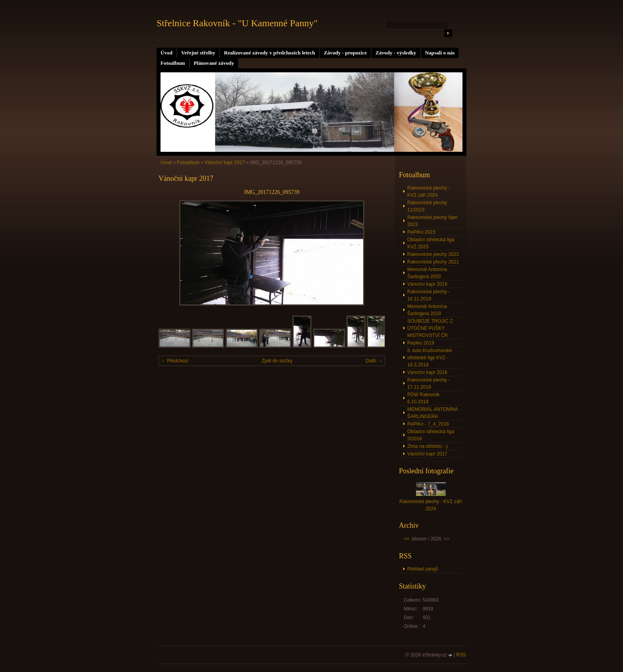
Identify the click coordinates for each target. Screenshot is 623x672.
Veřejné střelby (198, 53)
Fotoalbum (173, 63)
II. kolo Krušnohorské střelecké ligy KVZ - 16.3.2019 (430, 358)
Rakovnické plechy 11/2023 (427, 206)
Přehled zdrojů (423, 569)
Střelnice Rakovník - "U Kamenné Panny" (237, 23)
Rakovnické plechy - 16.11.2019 (429, 295)
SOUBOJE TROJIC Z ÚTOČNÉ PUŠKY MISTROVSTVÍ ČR (430, 328)
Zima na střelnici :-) (428, 446)
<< (407, 539)
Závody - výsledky (396, 53)
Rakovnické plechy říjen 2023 (432, 221)
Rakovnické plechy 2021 (433, 262)
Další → (374, 361)
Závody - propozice (345, 53)
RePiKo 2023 (421, 232)
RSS (461, 655)
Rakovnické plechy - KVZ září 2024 (429, 192)
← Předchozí (175, 361)
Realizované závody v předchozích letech (270, 53)
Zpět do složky (277, 361)
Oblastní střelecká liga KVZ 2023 (431, 243)
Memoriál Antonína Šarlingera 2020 (427, 273)
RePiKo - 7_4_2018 (428, 424)
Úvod (166, 53)
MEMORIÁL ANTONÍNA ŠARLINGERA (433, 413)
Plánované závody (214, 63)
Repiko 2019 (421, 343)
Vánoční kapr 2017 (225, 163)
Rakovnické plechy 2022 (433, 254)
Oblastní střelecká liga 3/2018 (431, 435)
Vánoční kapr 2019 (427, 284)
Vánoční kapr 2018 (427, 372)
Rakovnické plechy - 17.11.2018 (429, 383)
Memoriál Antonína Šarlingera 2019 (427, 310)
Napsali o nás (440, 53)
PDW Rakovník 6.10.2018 (423, 398)
